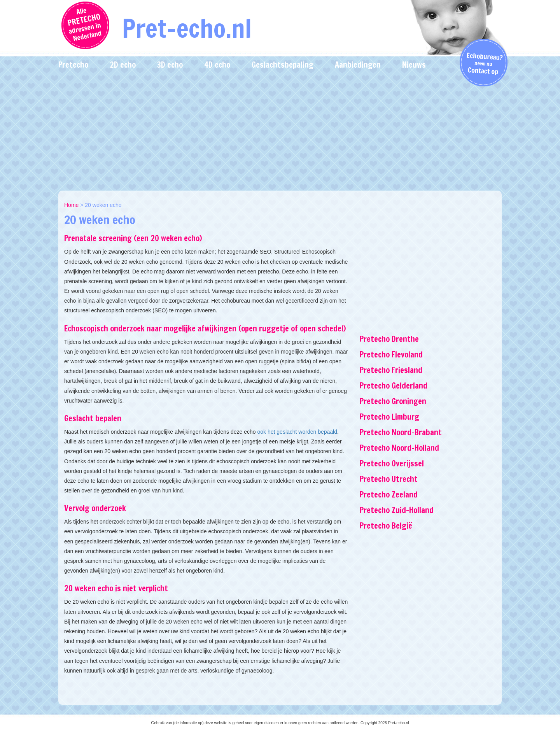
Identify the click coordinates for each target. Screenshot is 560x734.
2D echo (123, 65)
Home (71, 205)
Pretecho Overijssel (392, 463)
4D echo (217, 65)
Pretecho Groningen (393, 401)
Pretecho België (386, 526)
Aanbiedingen (358, 65)
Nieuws (414, 65)
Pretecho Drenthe (389, 339)
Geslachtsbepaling (283, 65)
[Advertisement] (280, 132)
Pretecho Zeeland (389, 495)
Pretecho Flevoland (391, 355)
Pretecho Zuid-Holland (397, 510)
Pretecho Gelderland (394, 386)
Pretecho (73, 65)
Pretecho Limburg (389, 417)
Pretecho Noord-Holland (399, 448)
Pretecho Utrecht (389, 479)
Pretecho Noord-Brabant (401, 432)
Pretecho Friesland (391, 370)
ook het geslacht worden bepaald (297, 432)
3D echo (170, 65)
